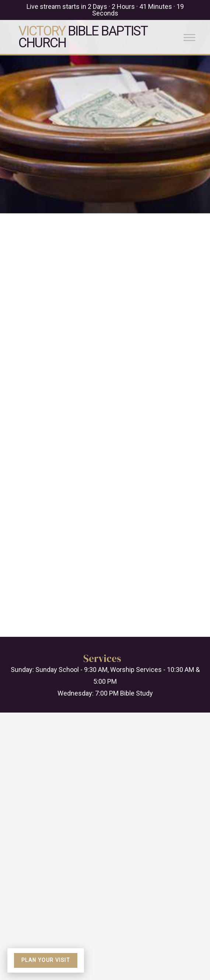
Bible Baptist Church (83, 37)
